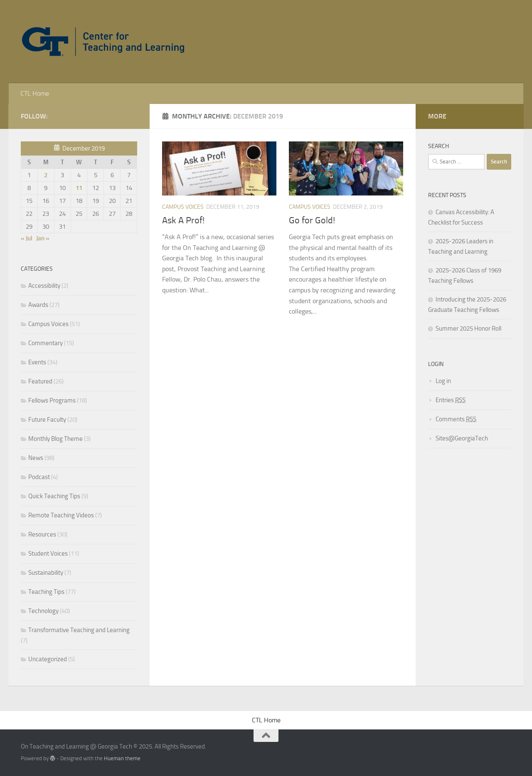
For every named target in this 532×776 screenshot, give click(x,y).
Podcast (39, 477)
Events (37, 362)
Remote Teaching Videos (61, 515)
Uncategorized (48, 659)
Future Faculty (47, 420)
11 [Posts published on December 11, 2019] (79, 188)
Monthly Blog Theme (55, 439)
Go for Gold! (312, 220)
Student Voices (48, 554)
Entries (451, 400)
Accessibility (44, 286)
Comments (456, 419)
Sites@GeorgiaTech (462, 438)
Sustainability (46, 573)
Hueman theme (122, 758)
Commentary (46, 343)
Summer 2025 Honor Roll (468, 329)
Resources (42, 534)
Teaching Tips (46, 592)
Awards (38, 305)
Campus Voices (183, 207)
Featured (40, 381)
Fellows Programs (52, 400)
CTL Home (35, 93)
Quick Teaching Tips (54, 496)
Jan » (43, 238)
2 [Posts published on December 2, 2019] (46, 175)
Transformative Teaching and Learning (79, 630)
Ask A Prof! (183, 220)
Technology (43, 611)
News (36, 458)
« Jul (27, 238)
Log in (443, 381)
